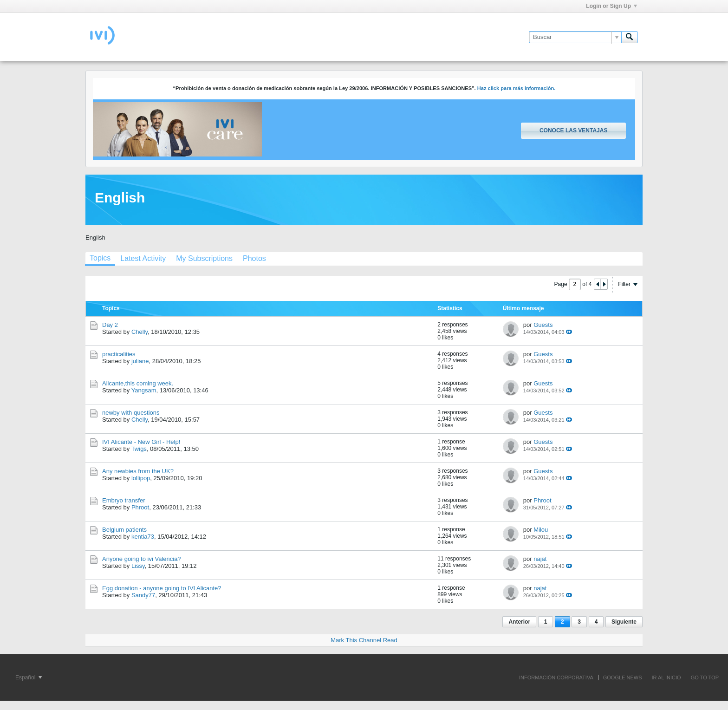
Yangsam (144, 390)
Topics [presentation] (100, 258)
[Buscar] (575, 37)
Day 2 (110, 325)
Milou (541, 530)
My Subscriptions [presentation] (204, 258)
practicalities (119, 354)
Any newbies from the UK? (138, 471)
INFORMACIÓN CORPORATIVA (556, 677)
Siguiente (624, 622)
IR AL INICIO (666, 677)
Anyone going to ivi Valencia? (142, 559)
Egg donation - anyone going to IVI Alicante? (162, 588)
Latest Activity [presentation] (143, 258)
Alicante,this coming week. (138, 383)
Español (29, 677)
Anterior (519, 622)
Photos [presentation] (254, 258)
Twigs (139, 449)
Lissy (138, 566)
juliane (140, 361)
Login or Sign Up (611, 6)
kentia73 (143, 537)
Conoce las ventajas (573, 130)
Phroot (140, 507)
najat (540, 559)
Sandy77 (143, 595)
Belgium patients (124, 530)
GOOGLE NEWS (623, 677)
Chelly (140, 332)
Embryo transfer (123, 500)
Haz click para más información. (517, 88)
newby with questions (131, 413)
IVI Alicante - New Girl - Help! (141, 442)
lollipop (141, 478)
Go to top (705, 677)
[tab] (100, 259)
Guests (543, 325)
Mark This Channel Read (364, 640)
